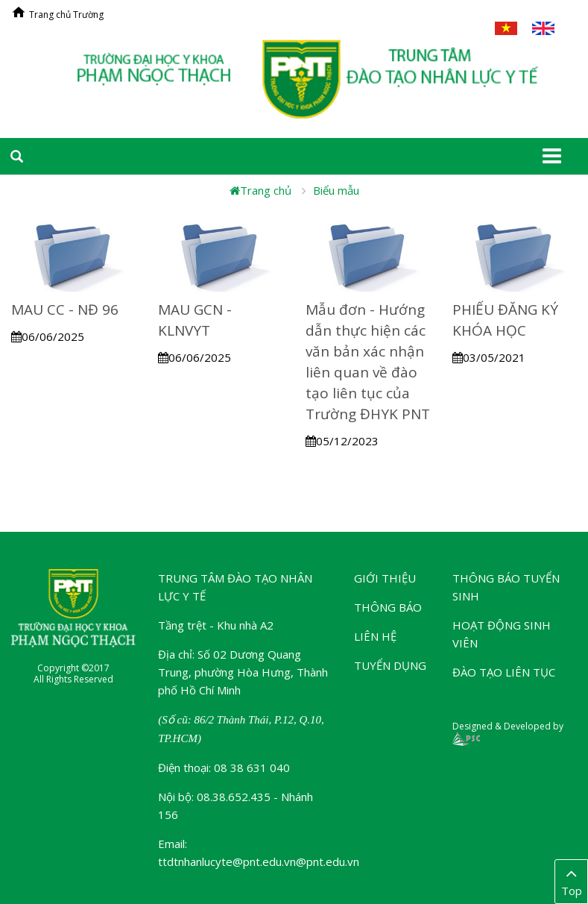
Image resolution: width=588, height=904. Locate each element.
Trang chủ (260, 190)
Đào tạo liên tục (504, 672)
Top (571, 881)
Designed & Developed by (508, 732)
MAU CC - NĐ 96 (65, 310)
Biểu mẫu (336, 190)
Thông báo (388, 607)
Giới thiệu (385, 578)
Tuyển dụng (390, 665)
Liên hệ (375, 636)
